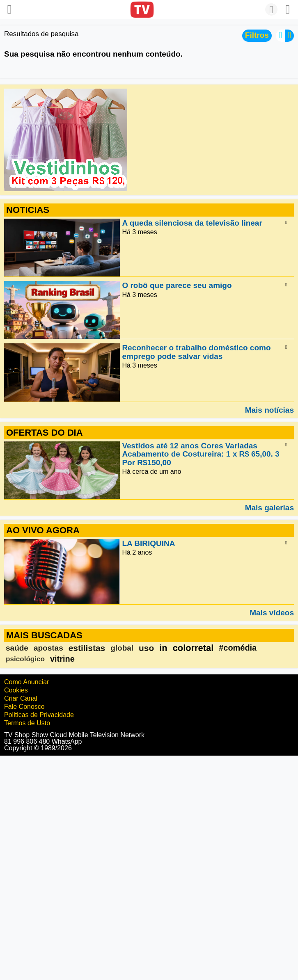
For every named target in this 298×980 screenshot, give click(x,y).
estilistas (87, 648)
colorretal (193, 648)
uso (146, 648)
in (163, 648)
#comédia (238, 648)
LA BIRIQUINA (148, 543)
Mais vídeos (272, 612)
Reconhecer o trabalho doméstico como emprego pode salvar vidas (196, 352)
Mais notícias (269, 410)
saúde (17, 648)
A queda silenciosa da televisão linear (192, 223)
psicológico (25, 659)
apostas (48, 648)
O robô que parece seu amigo (177, 286)
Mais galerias (269, 507)
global (122, 648)
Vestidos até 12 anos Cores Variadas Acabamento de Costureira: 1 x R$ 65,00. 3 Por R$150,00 (201, 454)
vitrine (62, 659)
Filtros (257, 35)
